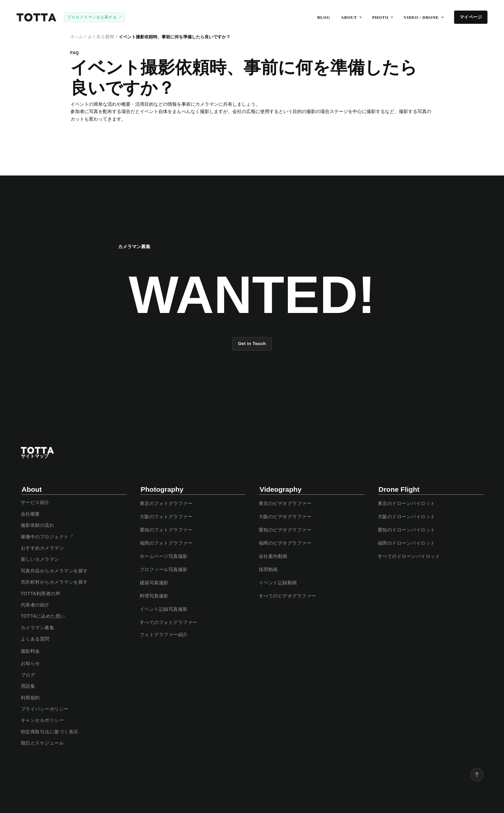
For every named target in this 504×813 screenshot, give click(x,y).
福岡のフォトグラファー (166, 543)
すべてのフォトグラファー (169, 622)
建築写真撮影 (154, 583)
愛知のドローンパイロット (407, 530)
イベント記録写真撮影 (164, 609)
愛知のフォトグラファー (166, 530)
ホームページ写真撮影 (164, 556)
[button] (351, 17)
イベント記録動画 (278, 583)
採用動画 (268, 569)
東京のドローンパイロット (407, 503)
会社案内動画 (273, 556)
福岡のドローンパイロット (407, 543)
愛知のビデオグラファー (285, 530)
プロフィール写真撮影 (164, 569)
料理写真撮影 (154, 596)
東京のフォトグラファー (166, 503)
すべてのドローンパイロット (409, 556)
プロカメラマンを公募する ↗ (95, 17)
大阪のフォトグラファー (166, 517)
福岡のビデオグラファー (285, 543)
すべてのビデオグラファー (288, 596)
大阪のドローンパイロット (407, 517)
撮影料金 (30, 651)
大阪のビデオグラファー (285, 517)
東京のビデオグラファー (285, 503)
